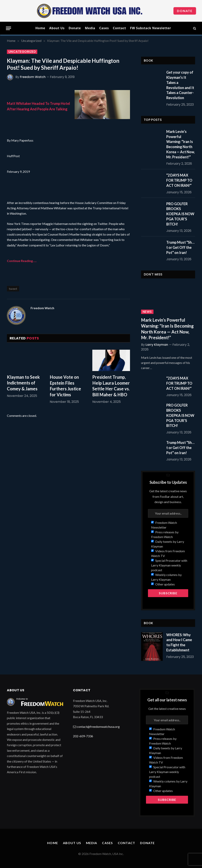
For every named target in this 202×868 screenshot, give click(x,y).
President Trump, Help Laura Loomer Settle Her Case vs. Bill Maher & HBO (111, 386)
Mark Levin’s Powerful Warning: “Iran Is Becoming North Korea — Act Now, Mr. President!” (180, 144)
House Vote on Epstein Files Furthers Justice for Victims (65, 386)
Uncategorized (22, 52)
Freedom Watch (33, 77)
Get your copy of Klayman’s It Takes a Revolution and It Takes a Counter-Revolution (180, 85)
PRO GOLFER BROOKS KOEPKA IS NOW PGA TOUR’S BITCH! (180, 214)
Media (90, 28)
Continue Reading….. (22, 261)
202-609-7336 (83, 736)
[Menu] (8, 28)
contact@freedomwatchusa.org (98, 727)
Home (40, 28)
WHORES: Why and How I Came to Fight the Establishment (179, 642)
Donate (185, 11)
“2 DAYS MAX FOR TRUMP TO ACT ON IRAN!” (179, 180)
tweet (13, 289)
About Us (57, 28)
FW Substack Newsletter (151, 28)
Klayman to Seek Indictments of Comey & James (23, 383)
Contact (119, 28)
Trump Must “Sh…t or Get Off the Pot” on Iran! (180, 247)
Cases (104, 28)
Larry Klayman (157, 345)
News (147, 312)
